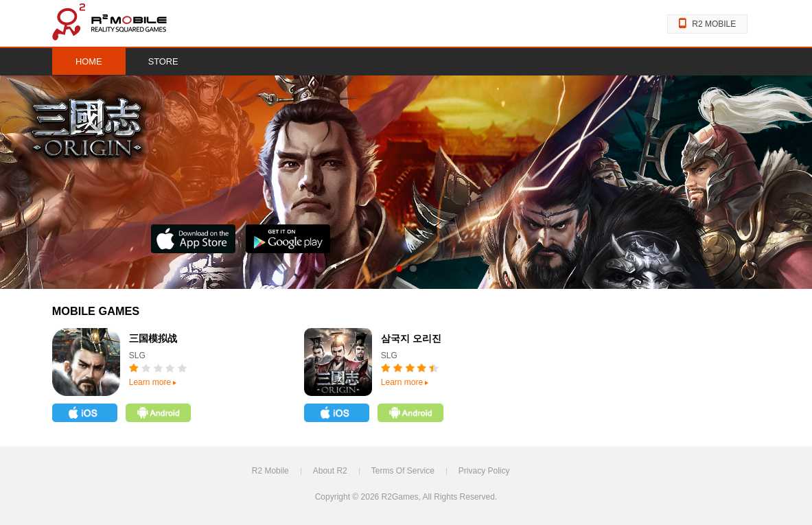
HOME (89, 61)
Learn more (153, 382)
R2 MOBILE (707, 24)
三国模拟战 (153, 339)
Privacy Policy (484, 471)
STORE (163, 61)
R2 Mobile (270, 471)
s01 (399, 269)
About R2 (330, 471)
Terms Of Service (403, 471)
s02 (413, 269)
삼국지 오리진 (411, 339)
